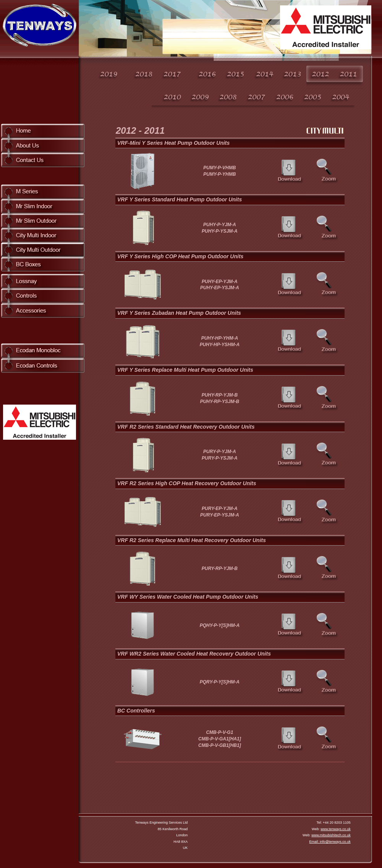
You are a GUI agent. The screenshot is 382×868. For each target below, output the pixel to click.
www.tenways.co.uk (336, 829)
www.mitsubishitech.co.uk (331, 835)
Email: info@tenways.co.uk (330, 842)
